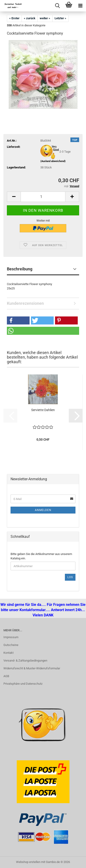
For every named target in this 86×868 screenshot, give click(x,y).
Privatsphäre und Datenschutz (23, 684)
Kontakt (8, 653)
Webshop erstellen (28, 862)
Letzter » (60, 18)
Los (70, 577)
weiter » (45, 18)
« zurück (30, 18)
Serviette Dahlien (43, 410)
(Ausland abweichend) (53, 161)
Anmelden (43, 510)
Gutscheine (11, 645)
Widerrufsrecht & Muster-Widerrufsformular (32, 668)
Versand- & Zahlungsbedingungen (25, 661)
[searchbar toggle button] (57, 6)
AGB (6, 676)
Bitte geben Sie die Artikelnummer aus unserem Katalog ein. (41, 556)
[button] (14, 197)
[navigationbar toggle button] (80, 6)
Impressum (11, 637)
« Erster (14, 18)
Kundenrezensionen (25, 303)
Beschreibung (20, 269)
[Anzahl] (43, 197)
